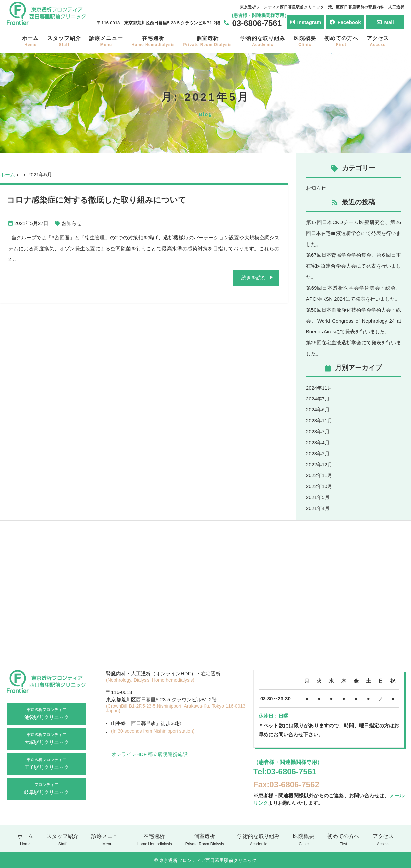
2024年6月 (318, 410)
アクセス (378, 41)
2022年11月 (319, 475)
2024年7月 (318, 399)
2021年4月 (318, 508)
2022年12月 (319, 464)
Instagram (306, 22)
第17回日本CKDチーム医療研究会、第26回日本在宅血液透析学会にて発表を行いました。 (353, 233)
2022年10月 (319, 486)
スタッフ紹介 (64, 41)
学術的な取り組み (263, 41)
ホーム (30, 41)
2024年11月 (319, 388)
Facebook (345, 22)
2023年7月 (318, 432)
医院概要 (305, 41)
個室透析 (207, 41)
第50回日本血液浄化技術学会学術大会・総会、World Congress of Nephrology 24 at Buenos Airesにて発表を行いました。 (353, 321)
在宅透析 (153, 41)
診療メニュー (106, 41)
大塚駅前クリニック (46, 738)
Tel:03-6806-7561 (285, 772)
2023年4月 (318, 442)
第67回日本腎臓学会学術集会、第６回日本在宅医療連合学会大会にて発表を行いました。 (353, 266)
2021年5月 (318, 497)
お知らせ (72, 223)
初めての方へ (341, 41)
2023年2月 (318, 453)
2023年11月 (319, 421)
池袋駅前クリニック (46, 713)
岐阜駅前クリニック (46, 788)
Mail (385, 22)
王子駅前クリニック (46, 763)
